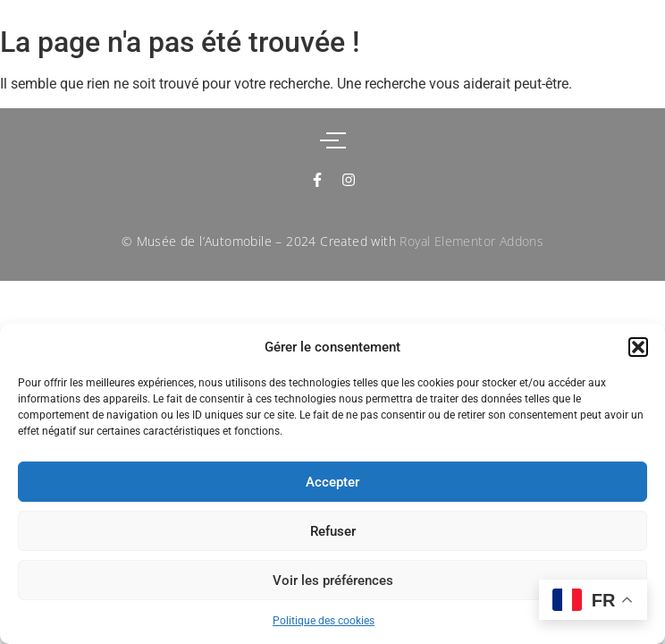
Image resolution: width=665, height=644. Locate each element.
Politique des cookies (324, 621)
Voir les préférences (333, 580)
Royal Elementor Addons (471, 241)
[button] (638, 347)
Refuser (333, 531)
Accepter (332, 482)
